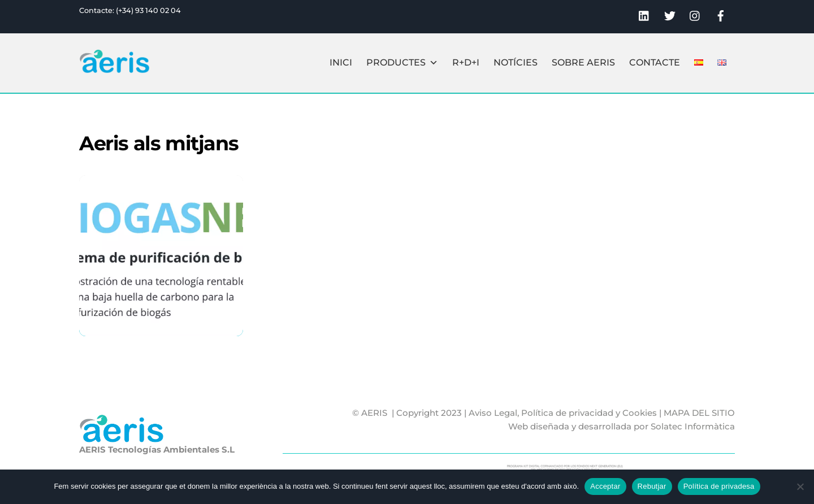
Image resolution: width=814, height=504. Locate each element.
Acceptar (605, 486)
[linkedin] (644, 14)
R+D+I (466, 62)
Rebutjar (652, 486)
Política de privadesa (719, 486)
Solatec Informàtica (693, 426)
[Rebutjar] (800, 486)
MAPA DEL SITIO (699, 413)
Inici (341, 62)
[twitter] (670, 14)
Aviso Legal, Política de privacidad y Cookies (563, 413)
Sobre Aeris (583, 62)
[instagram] (695, 14)
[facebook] (721, 14)
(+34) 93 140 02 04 (148, 10)
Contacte (655, 62)
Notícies (516, 62)
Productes (402, 63)
